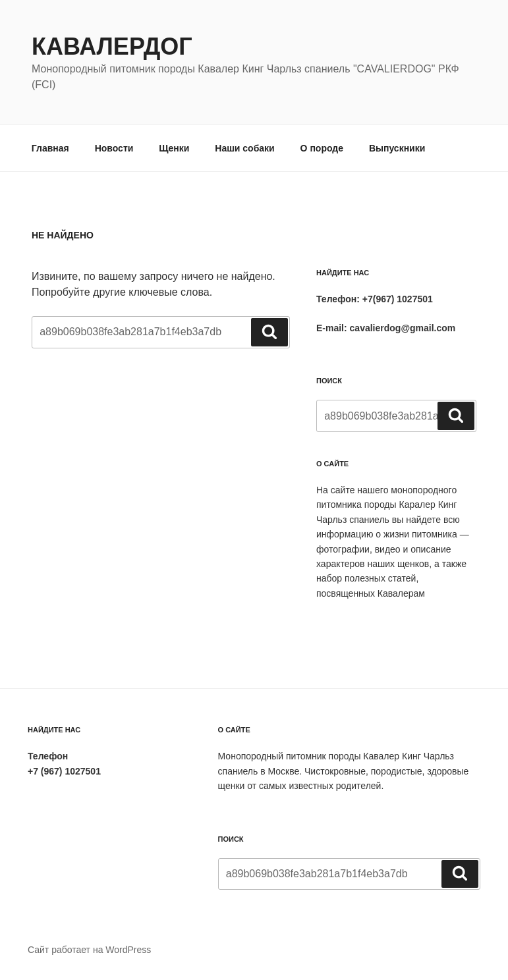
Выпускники (397, 148)
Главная (50, 148)
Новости (114, 148)
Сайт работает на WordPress (89, 950)
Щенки (174, 148)
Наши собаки (244, 148)
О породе (322, 148)
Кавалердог (112, 46)
